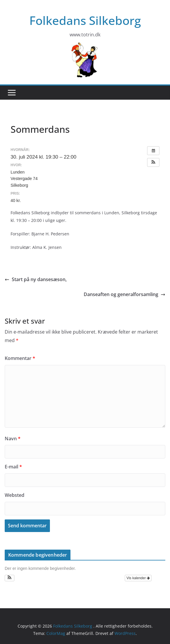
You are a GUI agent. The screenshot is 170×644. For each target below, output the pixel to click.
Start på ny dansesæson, (36, 279)
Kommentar (20, 358)
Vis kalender (138, 578)
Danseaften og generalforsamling (124, 294)
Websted (15, 495)
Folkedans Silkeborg (85, 20)
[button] (153, 162)
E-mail (13, 467)
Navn (13, 439)
